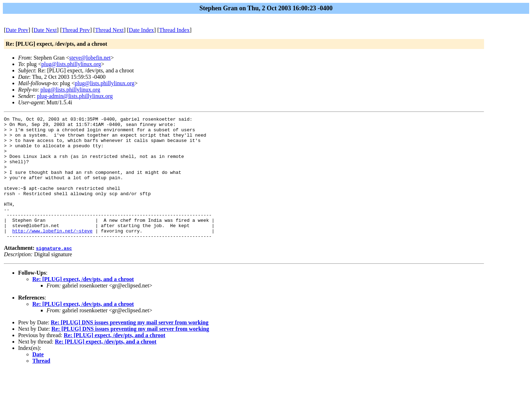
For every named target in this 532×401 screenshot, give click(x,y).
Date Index (142, 30)
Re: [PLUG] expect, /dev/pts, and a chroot (83, 304)
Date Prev (17, 30)
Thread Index (174, 30)
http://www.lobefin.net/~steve (52, 254)
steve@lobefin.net (90, 58)
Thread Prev (76, 30)
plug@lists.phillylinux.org (71, 64)
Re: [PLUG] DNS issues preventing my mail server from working (130, 347)
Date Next (45, 30)
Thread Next (109, 30)
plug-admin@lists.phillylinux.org (75, 96)
